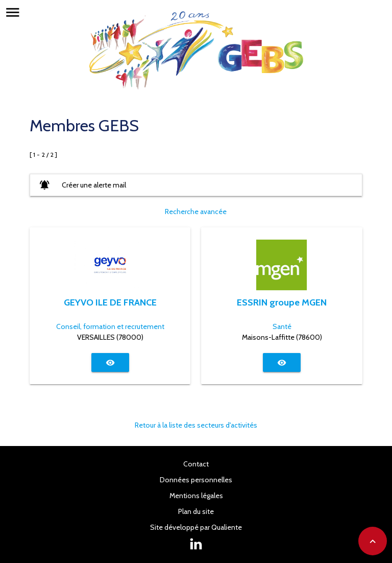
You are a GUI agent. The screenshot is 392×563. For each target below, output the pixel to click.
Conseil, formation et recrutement (110, 326)
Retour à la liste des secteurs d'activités (196, 425)
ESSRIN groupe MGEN (282, 302)
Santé (282, 326)
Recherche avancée (196, 212)
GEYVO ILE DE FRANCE (110, 302)
